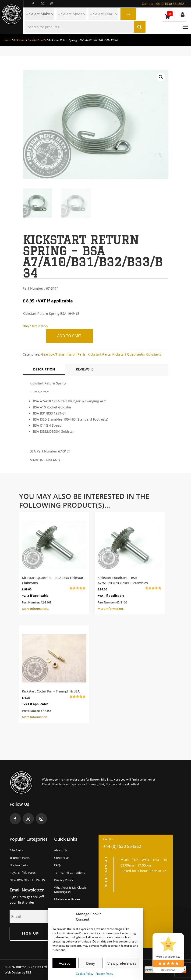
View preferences (122, 963)
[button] (161, 77)
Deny (90, 963)
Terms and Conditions (70, 873)
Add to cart (69, 336)
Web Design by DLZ (18, 972)
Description (44, 369)
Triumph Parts (19, 858)
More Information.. (54, 563)
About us (61, 850)
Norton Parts (19, 865)
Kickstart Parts (37, 40)
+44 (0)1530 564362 (163, 4)
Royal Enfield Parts (23, 873)
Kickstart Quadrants (128, 354)
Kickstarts (19, 40)
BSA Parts (16, 850)
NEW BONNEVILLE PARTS (27, 880)
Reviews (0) (85, 369)
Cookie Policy (85, 974)
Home (7, 40)
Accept (64, 963)
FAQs (58, 865)
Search (128, 14)
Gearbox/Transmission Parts (63, 354)
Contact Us (62, 858)
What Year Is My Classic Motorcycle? (70, 890)
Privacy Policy (104, 974)
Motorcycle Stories (67, 899)
